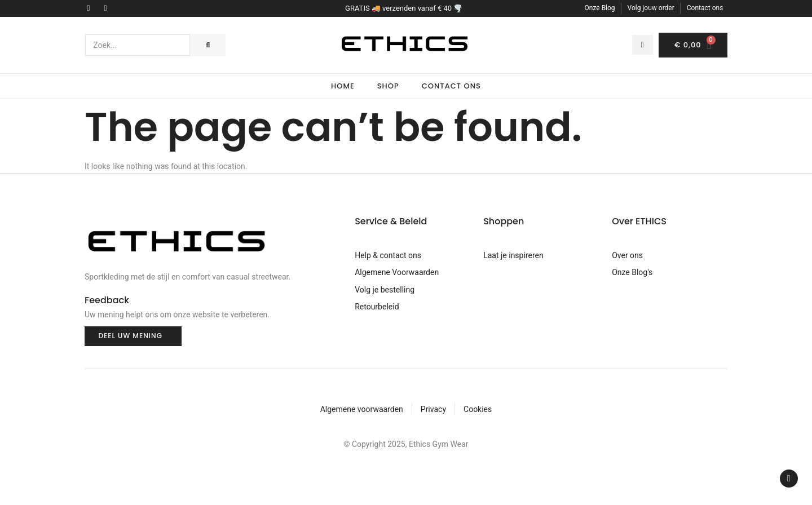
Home (343, 86)
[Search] (208, 45)
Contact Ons (451, 86)
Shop (388, 86)
